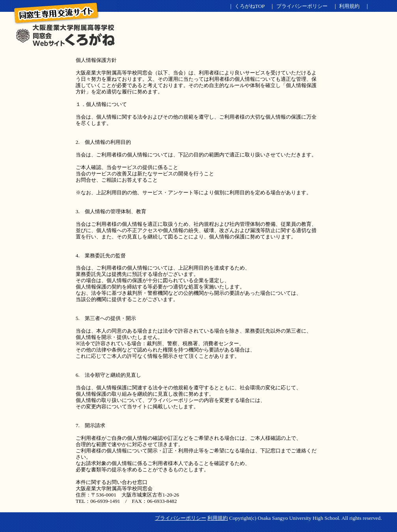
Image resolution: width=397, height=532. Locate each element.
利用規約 (349, 6)
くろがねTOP (250, 6)
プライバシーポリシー (302, 6)
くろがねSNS (65, 25)
